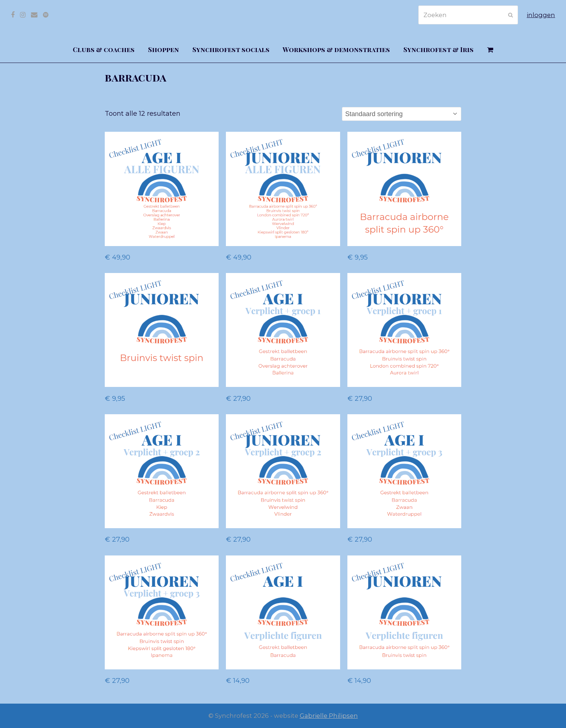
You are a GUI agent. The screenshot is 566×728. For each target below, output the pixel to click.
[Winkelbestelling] (402, 114)
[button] (490, 50)
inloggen (541, 15)
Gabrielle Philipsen (329, 716)
